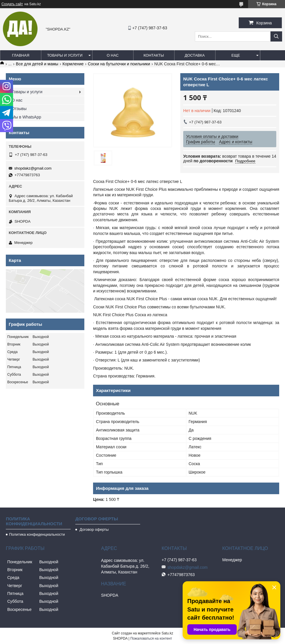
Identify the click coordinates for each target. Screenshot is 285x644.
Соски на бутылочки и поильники (119, 64)
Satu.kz (167, 633)
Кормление (73, 64)
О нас (113, 55)
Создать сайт (12, 4)
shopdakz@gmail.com (33, 168)
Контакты (154, 55)
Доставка (195, 55)
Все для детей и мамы (37, 64)
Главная (21, 55)
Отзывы (19, 109)
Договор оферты (94, 529)
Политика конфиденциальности (37, 534)
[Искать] (276, 36)
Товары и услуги (65, 55)
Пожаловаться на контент (151, 638)
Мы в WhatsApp (26, 117)
